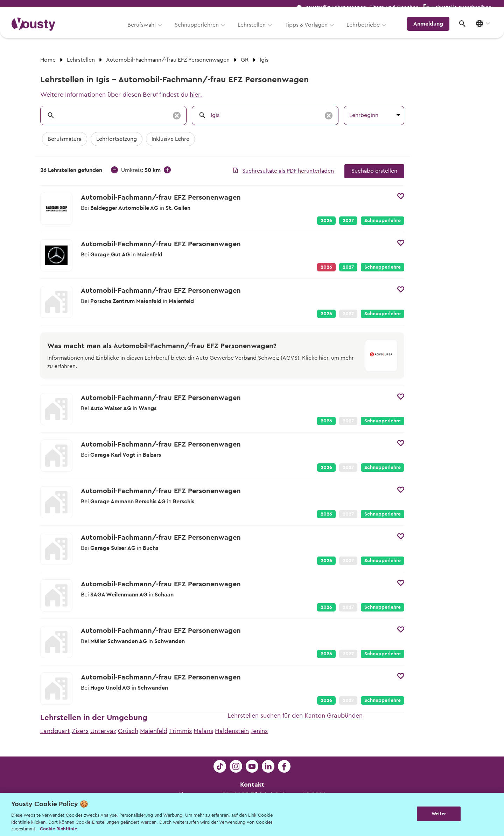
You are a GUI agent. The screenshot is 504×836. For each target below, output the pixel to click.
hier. (196, 95)
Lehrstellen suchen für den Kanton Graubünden (295, 716)
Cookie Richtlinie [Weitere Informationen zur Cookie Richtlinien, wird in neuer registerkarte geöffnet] (58, 829)
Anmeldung (431, 30)
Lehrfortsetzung (117, 139)
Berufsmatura (65, 139)
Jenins (259, 731)
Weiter (439, 814)
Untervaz (103, 731)
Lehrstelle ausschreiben (462, 8)
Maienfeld (154, 731)
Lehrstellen (255, 30)
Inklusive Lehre (170, 139)
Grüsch (128, 731)
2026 (326, 221)
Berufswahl (145, 30)
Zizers (80, 731)
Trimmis (180, 731)
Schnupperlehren (201, 30)
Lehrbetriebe (367, 30)
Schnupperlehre (383, 221)
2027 (348, 221)
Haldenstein (232, 731)
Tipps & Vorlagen (310, 30)
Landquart (55, 731)
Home (48, 60)
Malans (203, 731)
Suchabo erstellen (374, 171)
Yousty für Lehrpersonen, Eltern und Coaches (362, 8)
